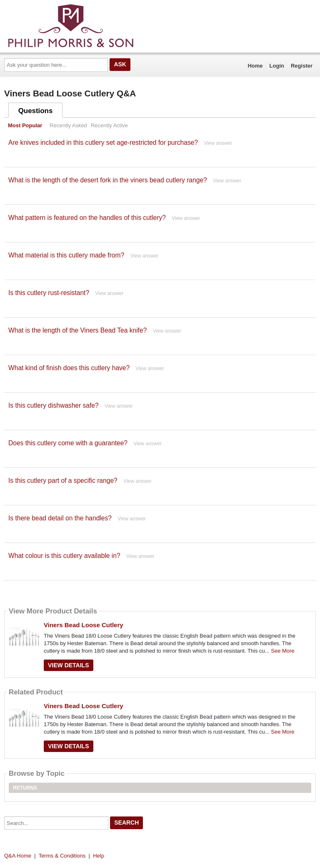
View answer (218, 143)
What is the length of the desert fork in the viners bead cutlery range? (108, 180)
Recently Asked (68, 125)
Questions (36, 111)
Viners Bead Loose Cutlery (84, 625)
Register (302, 66)
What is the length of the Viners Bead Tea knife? (77, 330)
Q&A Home (18, 856)
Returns (25, 788)
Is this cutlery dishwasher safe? (54, 405)
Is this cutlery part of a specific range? (63, 481)
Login (277, 66)
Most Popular (25, 125)
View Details (69, 665)
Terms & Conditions (62, 856)
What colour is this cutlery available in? (64, 556)
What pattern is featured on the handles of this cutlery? (87, 218)
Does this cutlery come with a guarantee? (68, 443)
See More (282, 651)
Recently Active (109, 125)
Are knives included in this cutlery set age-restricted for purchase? (103, 143)
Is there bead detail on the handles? (60, 518)
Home (255, 66)
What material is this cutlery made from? (66, 255)
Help (99, 856)
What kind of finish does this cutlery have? (69, 368)
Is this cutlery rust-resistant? (49, 293)
